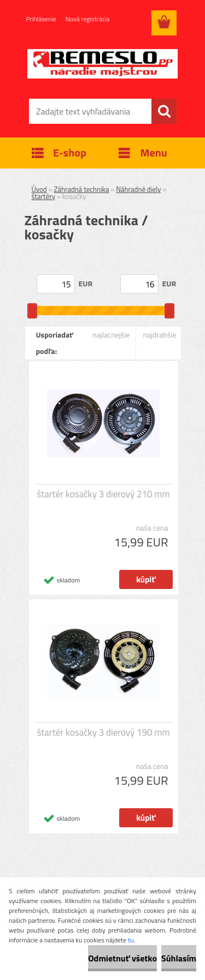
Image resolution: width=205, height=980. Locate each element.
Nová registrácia (88, 19)
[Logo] (102, 64)
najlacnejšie (111, 335)
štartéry (44, 196)
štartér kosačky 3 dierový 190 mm (103, 732)
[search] (164, 111)
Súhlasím (179, 958)
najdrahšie (159, 335)
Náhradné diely (138, 189)
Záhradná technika (82, 189)
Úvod (39, 189)
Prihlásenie (41, 19)
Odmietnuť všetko (122, 958)
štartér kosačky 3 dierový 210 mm (103, 494)
